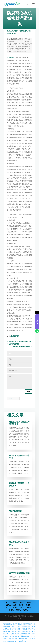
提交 (28, 391)
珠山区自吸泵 (15, 636)
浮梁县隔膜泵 (25, 636)
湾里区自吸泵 (26, 629)
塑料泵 (15, 602)
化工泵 (8, 602)
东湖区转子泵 (26, 626)
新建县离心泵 (26, 631)
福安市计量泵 (17, 624)
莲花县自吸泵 (12, 641)
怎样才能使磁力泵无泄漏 (19, 573)
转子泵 (18, 610)
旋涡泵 (9, 605)
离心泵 (15, 607)
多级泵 (22, 602)
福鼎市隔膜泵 (28, 624)
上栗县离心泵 (22, 641)
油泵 (15, 605)
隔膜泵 (25, 610)
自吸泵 (22, 607)
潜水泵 (21, 605)
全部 (11, 398)
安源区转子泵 (23, 639)
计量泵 (11, 610)
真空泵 (28, 605)
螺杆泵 (29, 607)
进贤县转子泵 (15, 634)
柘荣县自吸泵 (7, 624)
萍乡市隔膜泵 (13, 639)
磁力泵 (8, 607)
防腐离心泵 (11, 58)
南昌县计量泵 (16, 631)
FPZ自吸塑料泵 (15, 511)
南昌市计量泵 (16, 626)
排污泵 (29, 602)
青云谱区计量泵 (15, 629)
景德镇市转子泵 (25, 634)
